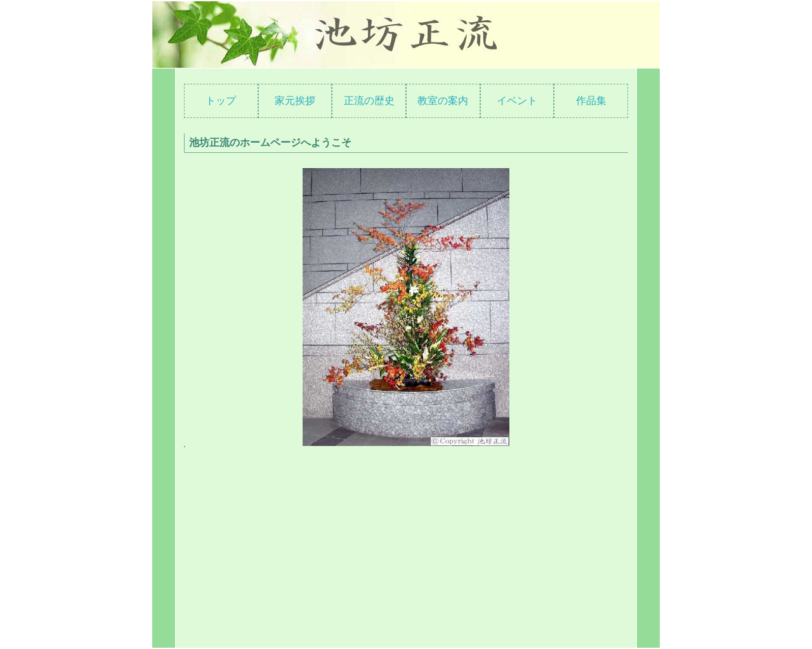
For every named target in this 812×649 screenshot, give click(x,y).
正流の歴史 (369, 101)
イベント (517, 101)
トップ (221, 101)
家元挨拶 (295, 101)
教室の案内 (443, 101)
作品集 (591, 101)
